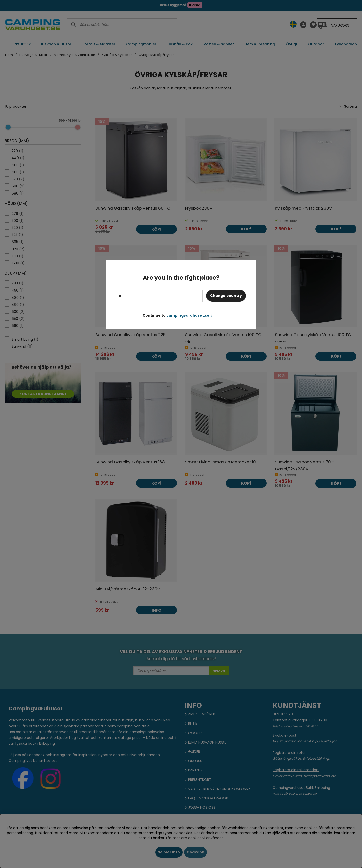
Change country (226, 296)
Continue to (178, 315)
